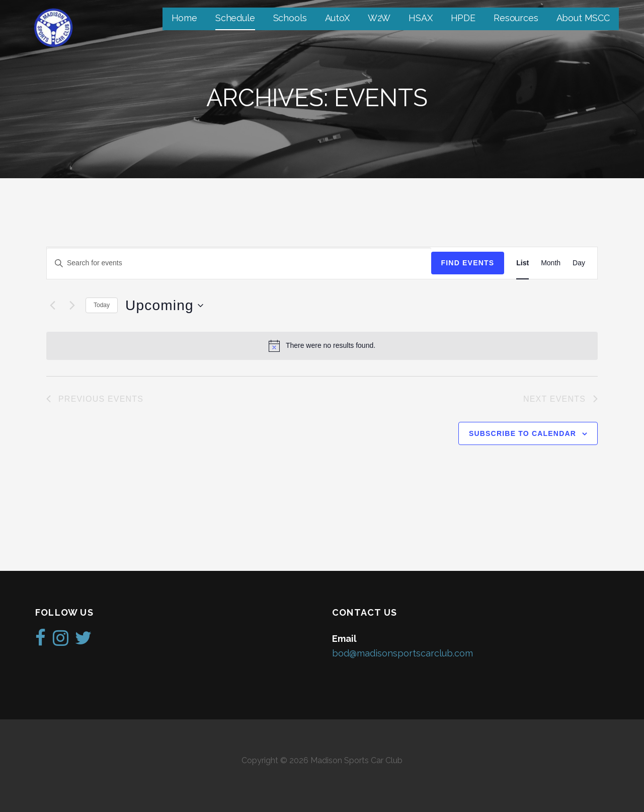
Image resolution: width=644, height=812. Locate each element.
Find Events (468, 263)
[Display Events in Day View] (579, 263)
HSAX (420, 18)
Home (184, 18)
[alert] (322, 346)
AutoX (337, 18)
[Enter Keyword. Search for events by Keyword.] (239, 263)
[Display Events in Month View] (551, 263)
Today (102, 305)
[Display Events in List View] (522, 263)
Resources (516, 18)
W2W (379, 18)
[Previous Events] (52, 306)
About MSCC (583, 18)
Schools (290, 18)
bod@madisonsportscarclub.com (403, 653)
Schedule (235, 18)
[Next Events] (72, 306)
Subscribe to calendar (522, 433)
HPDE (463, 18)
